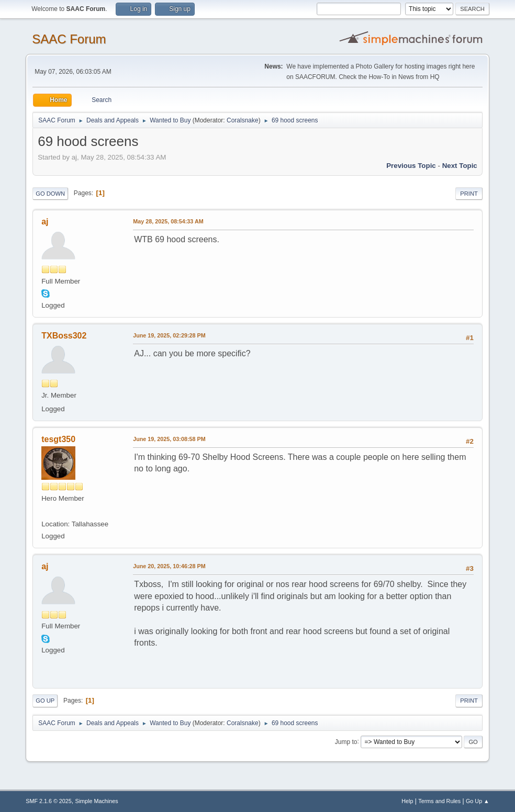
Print (469, 194)
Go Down (50, 194)
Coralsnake (243, 120)
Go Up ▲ (478, 801)
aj (45, 222)
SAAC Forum (69, 39)
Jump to (346, 741)
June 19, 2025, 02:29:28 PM (169, 335)
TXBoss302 (64, 336)
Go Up (45, 701)
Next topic (460, 166)
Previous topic (411, 166)
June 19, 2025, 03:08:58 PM (169, 439)
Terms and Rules (439, 801)
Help (407, 801)
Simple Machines (97, 801)
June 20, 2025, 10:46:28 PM (169, 566)
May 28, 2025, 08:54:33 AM (168, 221)
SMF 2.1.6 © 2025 (49, 801)
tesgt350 (58, 439)
